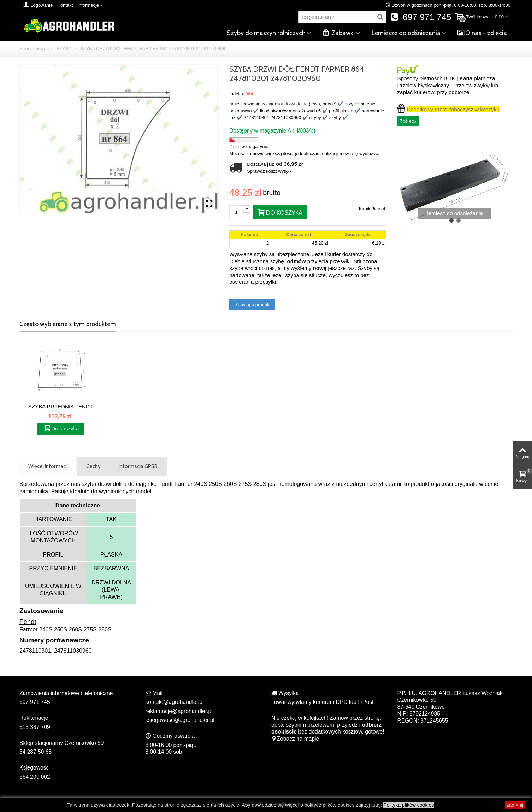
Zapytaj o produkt (252, 304)
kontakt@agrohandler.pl (175, 702)
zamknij (515, 805)
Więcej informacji (48, 466)
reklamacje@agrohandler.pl (179, 711)
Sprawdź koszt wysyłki (270, 171)
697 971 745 (421, 17)
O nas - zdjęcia (482, 33)
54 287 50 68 (36, 752)
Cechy (93, 466)
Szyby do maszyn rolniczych (266, 33)
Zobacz (408, 121)
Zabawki (339, 33)
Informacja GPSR (138, 466)
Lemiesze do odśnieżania (406, 33)
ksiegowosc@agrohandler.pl (180, 720)
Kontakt (65, 5)
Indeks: (237, 94)
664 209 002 (35, 777)
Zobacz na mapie (295, 739)
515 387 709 (35, 727)
